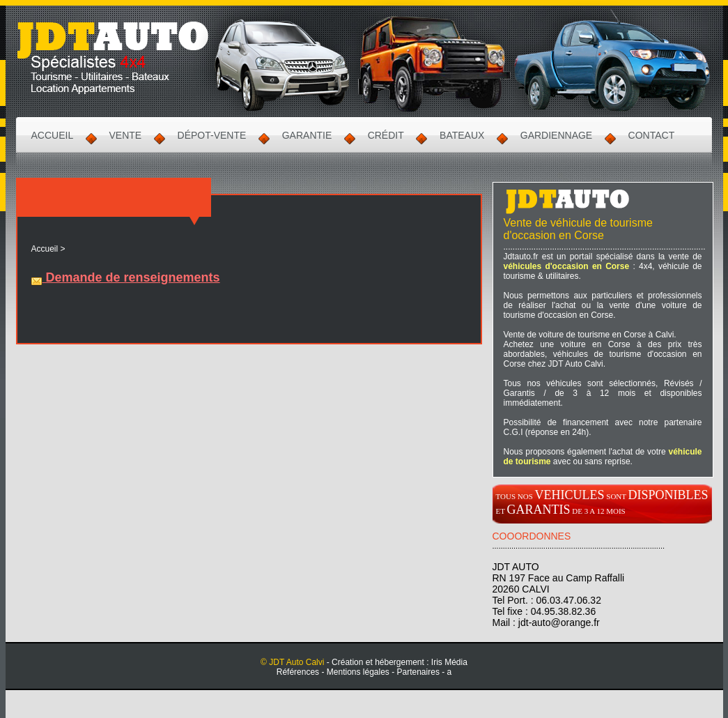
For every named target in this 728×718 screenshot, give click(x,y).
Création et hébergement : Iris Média (400, 662)
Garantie (307, 135)
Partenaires (418, 672)
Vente (126, 135)
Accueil (53, 135)
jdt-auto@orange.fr (559, 622)
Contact (652, 135)
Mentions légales (358, 672)
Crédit (386, 135)
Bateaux (462, 135)
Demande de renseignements (126, 277)
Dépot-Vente (212, 135)
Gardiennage (556, 135)
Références (298, 672)
